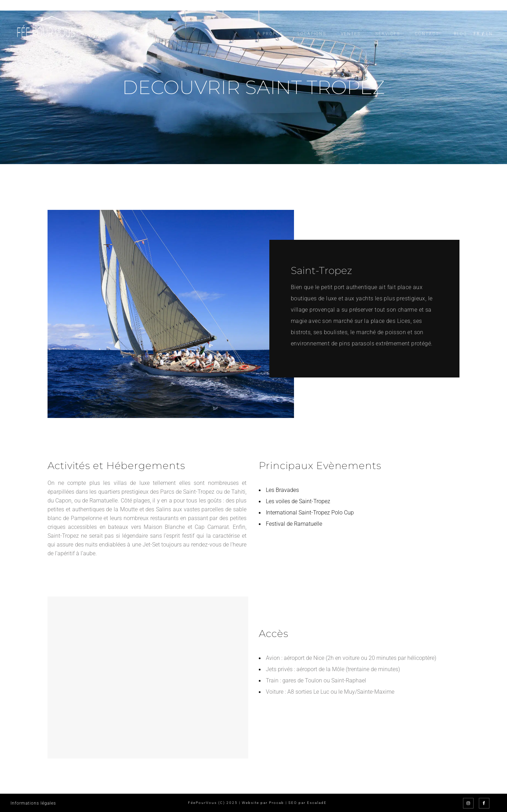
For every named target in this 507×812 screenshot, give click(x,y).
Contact (427, 34)
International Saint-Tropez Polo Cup (310, 513)
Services (388, 34)
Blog (460, 34)
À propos (270, 34)
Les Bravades (282, 490)
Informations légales (33, 803)
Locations (312, 34)
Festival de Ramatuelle (294, 524)
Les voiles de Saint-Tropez (298, 501)
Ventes (351, 34)
